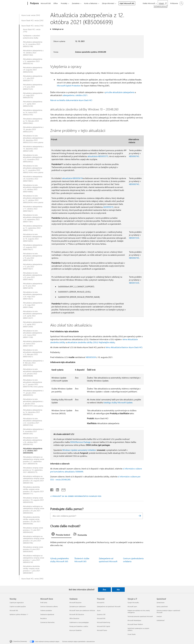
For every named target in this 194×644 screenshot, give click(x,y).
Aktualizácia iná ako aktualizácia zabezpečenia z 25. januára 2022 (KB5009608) (32, 372)
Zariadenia (76, 3)
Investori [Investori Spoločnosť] (159, 616)
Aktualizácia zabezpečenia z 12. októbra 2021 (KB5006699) (33, 451)
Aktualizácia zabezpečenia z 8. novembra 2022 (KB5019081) (33, 179)
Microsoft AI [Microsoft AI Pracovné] (101, 603)
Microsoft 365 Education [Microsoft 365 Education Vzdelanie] (77, 614)
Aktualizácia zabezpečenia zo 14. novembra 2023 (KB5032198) (33, 44)
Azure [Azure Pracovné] (99, 610)
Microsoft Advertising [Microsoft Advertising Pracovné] (103, 622)
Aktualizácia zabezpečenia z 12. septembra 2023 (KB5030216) (33, 61)
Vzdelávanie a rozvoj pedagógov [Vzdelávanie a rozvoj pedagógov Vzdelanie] (79, 622)
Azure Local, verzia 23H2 (31, 15)
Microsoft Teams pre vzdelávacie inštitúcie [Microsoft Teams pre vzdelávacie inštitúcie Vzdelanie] (82, 610)
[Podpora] (34, 3)
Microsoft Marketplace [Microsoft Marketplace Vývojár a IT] (134, 620)
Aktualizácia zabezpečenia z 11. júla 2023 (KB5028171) (33, 78)
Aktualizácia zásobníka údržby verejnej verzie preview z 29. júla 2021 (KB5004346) (32, 520)
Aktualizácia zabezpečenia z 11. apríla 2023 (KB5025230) (33, 104)
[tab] (61, 535)
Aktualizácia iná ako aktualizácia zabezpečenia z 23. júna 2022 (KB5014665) (32, 276)
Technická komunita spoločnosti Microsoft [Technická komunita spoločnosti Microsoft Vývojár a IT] (140, 616)
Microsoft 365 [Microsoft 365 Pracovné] (101, 618)
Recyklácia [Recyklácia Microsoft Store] (43, 618)
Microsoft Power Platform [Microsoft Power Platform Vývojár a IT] (135, 624)
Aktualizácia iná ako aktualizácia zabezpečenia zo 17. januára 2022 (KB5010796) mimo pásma (33, 383)
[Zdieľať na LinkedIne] (56, 489)
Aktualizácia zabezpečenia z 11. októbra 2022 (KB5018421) (33, 209)
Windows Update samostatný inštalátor (79, 450)
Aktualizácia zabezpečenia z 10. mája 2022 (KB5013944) (33, 305)
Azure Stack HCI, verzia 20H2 (32, 579)
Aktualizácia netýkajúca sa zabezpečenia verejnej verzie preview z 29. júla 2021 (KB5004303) (34, 510)
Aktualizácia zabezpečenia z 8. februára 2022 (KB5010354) (33, 363)
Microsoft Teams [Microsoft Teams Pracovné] (102, 630)
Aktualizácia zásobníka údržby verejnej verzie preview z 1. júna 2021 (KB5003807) (32, 570)
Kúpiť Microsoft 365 (127, 3)
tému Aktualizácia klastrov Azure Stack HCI (124, 347)
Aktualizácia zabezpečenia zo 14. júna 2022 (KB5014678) (33, 286)
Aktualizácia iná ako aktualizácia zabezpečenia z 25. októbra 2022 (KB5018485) (32, 188)
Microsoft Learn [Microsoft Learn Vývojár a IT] (132, 606)
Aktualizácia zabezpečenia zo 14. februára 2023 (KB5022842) (33, 121)
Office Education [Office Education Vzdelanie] (74, 618)
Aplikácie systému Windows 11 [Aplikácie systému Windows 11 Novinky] (19, 614)
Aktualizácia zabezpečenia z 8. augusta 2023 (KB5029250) (33, 70)
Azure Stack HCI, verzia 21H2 (32, 26)
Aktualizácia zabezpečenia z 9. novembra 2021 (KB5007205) (33, 431)
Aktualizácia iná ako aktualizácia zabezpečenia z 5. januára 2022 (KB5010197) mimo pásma (33, 402)
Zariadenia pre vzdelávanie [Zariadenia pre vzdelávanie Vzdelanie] (78, 606)
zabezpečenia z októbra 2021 (75, 95)
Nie (118, 590)
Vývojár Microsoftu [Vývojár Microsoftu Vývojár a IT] (133, 603)
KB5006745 (134, 156)
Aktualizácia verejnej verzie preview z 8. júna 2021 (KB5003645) (33, 549)
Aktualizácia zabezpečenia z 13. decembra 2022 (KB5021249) (33, 149)
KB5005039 (91, 357)
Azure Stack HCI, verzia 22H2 (32, 20)
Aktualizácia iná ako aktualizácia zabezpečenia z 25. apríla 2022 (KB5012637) (32, 315)
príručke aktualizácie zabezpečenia (120, 92)
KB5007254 (134, 238)
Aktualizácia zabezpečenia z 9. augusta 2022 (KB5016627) (33, 247)
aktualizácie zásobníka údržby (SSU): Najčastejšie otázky (91, 342)
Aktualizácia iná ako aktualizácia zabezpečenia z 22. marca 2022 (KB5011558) (32, 334)
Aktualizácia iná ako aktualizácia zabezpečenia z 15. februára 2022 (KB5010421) (32, 353)
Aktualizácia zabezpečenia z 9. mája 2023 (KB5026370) (33, 95)
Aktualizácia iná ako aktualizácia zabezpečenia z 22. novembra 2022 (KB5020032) (32, 158)
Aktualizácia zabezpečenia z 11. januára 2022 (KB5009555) (33, 393)
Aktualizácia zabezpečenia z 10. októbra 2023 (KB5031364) (33, 53)
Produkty (64, 3)
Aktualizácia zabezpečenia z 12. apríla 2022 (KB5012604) (33, 324)
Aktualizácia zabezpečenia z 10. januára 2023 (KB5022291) (33, 129)
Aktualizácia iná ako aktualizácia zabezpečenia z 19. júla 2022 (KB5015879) (32, 257)
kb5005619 (108, 207)
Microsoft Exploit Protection (69, 86)
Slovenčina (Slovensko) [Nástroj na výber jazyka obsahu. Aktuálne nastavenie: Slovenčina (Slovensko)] (20, 641)
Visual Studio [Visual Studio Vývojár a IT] (132, 634)
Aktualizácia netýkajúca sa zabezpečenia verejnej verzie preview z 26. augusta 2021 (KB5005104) (34, 480)
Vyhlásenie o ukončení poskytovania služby (31, 37)
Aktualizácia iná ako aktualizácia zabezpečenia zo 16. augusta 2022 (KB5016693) (32, 238)
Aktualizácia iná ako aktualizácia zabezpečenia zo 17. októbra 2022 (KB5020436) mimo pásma (33, 199)
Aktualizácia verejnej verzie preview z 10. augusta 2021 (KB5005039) (33, 500)
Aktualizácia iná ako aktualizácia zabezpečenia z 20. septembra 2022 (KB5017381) (32, 218)
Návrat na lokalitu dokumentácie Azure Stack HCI (71, 100)
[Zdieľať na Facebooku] (52, 489)
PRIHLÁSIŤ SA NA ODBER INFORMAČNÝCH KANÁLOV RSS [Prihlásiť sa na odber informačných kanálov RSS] (77, 496)
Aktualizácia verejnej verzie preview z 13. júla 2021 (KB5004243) (33, 530)
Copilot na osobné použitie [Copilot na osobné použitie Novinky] (18, 606)
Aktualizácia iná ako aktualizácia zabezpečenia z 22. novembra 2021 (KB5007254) (32, 422)
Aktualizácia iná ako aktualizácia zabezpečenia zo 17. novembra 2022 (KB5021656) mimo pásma (33, 169)
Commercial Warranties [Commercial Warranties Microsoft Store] (47, 622)
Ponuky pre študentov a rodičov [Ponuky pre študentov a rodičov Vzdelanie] (79, 626)
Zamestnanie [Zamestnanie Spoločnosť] (161, 603)
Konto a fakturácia (91, 3)
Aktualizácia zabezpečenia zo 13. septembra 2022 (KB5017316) (33, 228)
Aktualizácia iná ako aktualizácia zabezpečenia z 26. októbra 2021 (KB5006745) (32, 441)
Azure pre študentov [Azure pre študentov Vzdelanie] (75, 630)
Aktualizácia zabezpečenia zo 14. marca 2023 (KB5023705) (33, 112)
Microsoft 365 (46, 3)
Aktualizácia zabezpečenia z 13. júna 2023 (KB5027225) (33, 87)
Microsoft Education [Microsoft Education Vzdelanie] (75, 603)
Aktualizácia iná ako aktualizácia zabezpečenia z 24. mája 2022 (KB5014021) (32, 295)
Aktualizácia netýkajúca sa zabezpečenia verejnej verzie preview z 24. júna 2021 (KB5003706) (34, 540)
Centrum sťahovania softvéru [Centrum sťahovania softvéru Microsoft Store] (49, 606)
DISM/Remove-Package (80, 442)
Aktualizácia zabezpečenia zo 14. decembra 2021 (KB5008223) (33, 412)
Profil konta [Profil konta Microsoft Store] (44, 603)
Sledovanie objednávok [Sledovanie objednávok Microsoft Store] (47, 614)
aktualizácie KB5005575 (98, 156)
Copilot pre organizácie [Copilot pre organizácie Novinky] (17, 603)
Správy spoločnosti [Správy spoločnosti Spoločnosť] (162, 606)
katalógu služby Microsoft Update (118, 402)
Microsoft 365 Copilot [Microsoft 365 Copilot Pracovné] (103, 626)
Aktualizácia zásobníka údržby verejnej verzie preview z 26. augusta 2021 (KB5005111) (33, 490)
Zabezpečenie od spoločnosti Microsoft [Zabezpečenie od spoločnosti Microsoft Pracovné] (109, 606)
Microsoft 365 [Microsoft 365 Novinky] (14, 610)
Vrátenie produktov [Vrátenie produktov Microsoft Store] (46, 610)
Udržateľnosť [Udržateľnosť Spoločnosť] (161, 620)
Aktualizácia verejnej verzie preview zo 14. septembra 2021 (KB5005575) (33, 470)
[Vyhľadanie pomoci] (163, 3)
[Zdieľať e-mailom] (62, 489)
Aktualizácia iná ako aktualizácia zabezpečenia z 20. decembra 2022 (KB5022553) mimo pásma (33, 139)
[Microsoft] (18, 3)
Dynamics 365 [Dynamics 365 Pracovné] (101, 614)
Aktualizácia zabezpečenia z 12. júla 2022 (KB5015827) (33, 267)
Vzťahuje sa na (58, 29)
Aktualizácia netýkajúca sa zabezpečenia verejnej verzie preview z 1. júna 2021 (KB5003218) (34, 559)
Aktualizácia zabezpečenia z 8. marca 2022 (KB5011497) (33, 344)
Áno (104, 590)
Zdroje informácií (108, 3)
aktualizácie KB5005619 (72, 178)
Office (56, 3)
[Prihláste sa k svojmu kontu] (177, 3)
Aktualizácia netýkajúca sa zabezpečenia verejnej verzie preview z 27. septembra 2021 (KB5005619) (34, 460)
